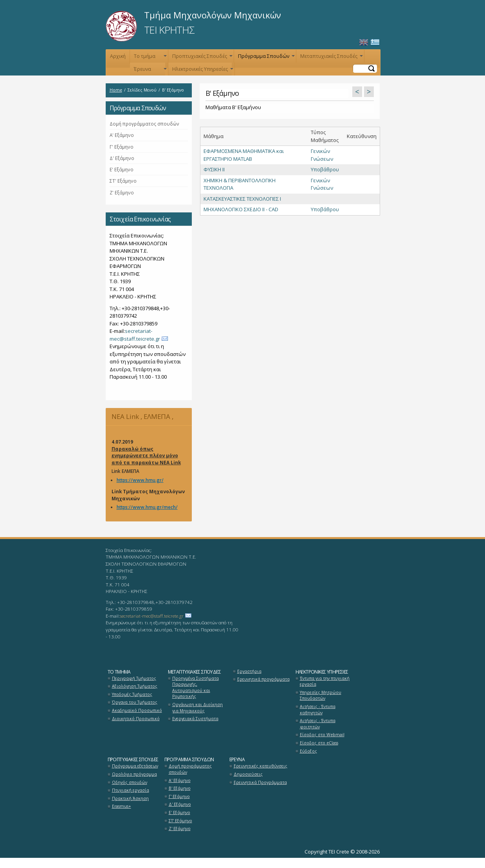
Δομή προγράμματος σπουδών (144, 124)
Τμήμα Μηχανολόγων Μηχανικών (213, 15)
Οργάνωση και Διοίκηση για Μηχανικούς (197, 708)
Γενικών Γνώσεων (322, 155)
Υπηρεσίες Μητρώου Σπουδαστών (321, 695)
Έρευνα (150, 71)
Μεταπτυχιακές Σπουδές (331, 58)
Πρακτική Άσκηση (130, 798)
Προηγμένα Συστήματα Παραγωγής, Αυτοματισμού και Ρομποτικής (196, 687)
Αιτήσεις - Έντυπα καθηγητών (318, 710)
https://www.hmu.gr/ (140, 480)
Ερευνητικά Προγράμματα (260, 782)
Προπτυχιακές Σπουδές (202, 58)
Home (116, 90)
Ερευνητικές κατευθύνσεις (261, 766)
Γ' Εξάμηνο (122, 147)
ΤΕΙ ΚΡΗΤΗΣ (169, 30)
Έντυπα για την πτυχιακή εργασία (325, 681)
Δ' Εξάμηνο (122, 158)
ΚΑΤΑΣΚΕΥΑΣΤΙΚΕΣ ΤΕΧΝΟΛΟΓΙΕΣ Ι (242, 199)
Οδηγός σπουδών (130, 782)
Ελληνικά (375, 42)
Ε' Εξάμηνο (122, 169)
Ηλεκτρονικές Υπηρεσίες (202, 71)
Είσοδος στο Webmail (322, 735)
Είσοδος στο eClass (319, 743)
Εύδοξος (308, 751)
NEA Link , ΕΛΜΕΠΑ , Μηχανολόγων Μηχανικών (147, 419)
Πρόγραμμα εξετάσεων (135, 766)
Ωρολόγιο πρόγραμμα (134, 774)
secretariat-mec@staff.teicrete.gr (135, 335)
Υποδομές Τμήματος (132, 694)
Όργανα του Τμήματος (135, 702)
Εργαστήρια (249, 671)
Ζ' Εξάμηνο (122, 192)
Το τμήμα (150, 58)
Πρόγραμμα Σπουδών (266, 58)
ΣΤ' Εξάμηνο (123, 181)
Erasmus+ (122, 806)
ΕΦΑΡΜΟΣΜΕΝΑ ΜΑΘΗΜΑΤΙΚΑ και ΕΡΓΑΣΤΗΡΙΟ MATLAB (244, 155)
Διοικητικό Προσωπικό (136, 719)
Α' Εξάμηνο (122, 135)
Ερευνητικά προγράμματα (263, 679)
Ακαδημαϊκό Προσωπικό (137, 710)
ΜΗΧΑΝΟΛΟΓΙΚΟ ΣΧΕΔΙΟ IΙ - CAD (241, 209)
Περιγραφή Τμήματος (134, 678)
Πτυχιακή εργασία (131, 790)
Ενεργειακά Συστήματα (195, 719)
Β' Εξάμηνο (180, 788)
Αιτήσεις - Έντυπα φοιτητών (318, 724)
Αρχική (118, 56)
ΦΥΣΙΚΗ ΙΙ (214, 169)
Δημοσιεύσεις (248, 774)
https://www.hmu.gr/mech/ (147, 507)
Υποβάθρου (325, 169)
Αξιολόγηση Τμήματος (135, 686)
